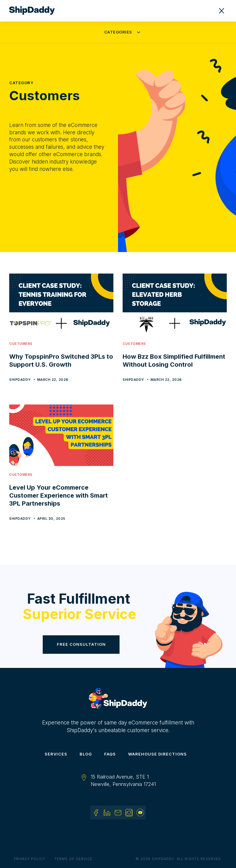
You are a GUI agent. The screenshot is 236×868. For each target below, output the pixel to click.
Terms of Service (73, 859)
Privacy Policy (29, 859)
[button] (222, 11)
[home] (35, 11)
